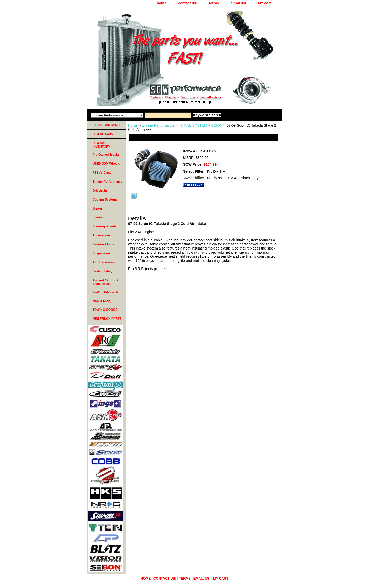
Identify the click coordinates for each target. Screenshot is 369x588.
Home (133, 125)
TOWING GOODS (105, 310)
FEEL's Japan (102, 173)
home (162, 3)
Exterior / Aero (103, 244)
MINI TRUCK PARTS (107, 319)
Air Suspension (104, 262)
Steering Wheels (104, 226)
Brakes (98, 208)
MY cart (264, 3)
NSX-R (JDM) (102, 301)
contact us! (188, 3)
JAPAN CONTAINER (107, 125)
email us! (238, 3)
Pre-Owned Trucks (106, 155)
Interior (98, 217)
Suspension (101, 253)
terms (214, 3)
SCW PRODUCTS (105, 292)
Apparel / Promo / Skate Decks (105, 282)
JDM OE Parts (103, 134)
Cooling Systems (105, 200)
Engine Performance (158, 125)
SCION (217, 125)
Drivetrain (100, 191)
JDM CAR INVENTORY (101, 145)
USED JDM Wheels (106, 164)
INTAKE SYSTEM (193, 125)
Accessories (102, 235)
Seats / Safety (102, 271)
